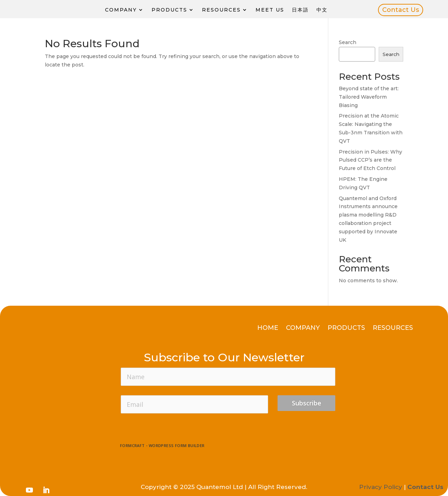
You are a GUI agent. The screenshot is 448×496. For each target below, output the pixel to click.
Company (121, 10)
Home (268, 328)
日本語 (300, 10)
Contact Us (401, 10)
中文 (322, 10)
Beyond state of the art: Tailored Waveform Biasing (369, 97)
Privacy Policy (381, 487)
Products (169, 10)
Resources (221, 10)
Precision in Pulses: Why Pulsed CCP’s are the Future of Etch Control (370, 160)
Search (348, 42)
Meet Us (270, 10)
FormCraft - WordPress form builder (162, 446)
